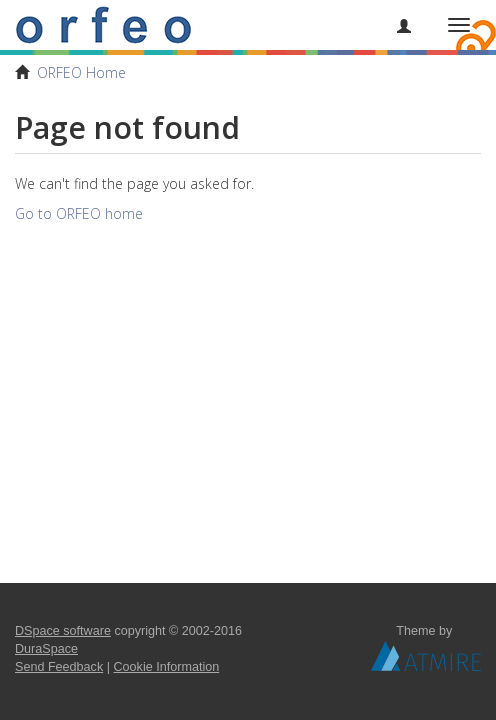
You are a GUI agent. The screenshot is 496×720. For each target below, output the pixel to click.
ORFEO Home (81, 72)
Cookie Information (167, 667)
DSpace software (63, 631)
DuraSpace (46, 649)
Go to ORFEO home (79, 213)
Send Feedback (59, 667)
